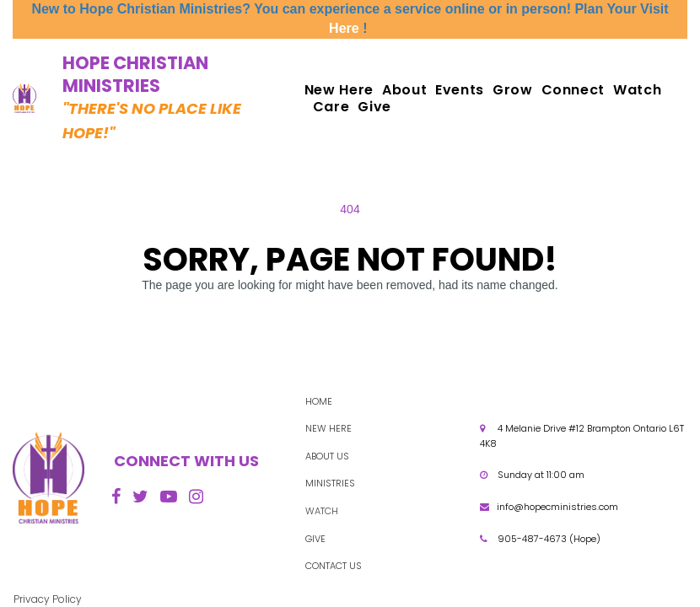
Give (374, 107)
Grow (513, 90)
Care (331, 107)
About (404, 90)
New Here (339, 90)
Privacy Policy (48, 599)
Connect (573, 90)
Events (460, 90)
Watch (637, 90)
